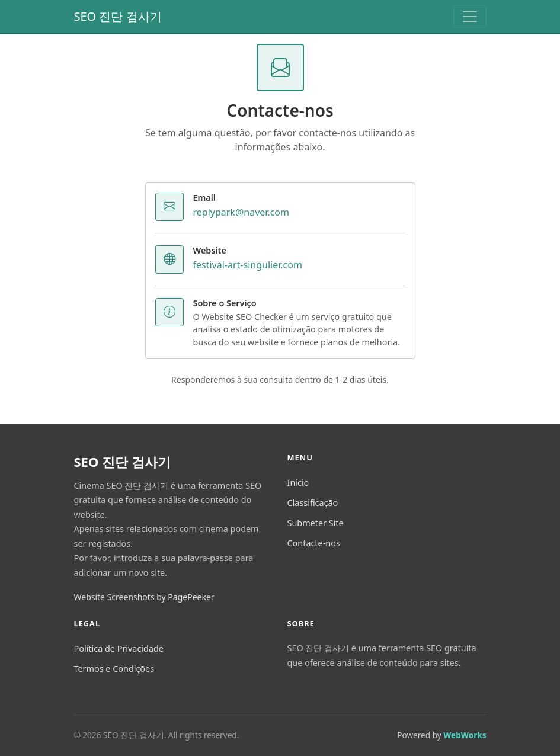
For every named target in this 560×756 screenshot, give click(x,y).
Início (298, 483)
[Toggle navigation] (470, 17)
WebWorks (465, 735)
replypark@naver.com (241, 212)
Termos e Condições (114, 669)
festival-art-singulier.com (248, 265)
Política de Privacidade (119, 648)
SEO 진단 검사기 (118, 16)
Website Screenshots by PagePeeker (144, 597)
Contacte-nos (314, 543)
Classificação (313, 503)
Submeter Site (316, 523)
